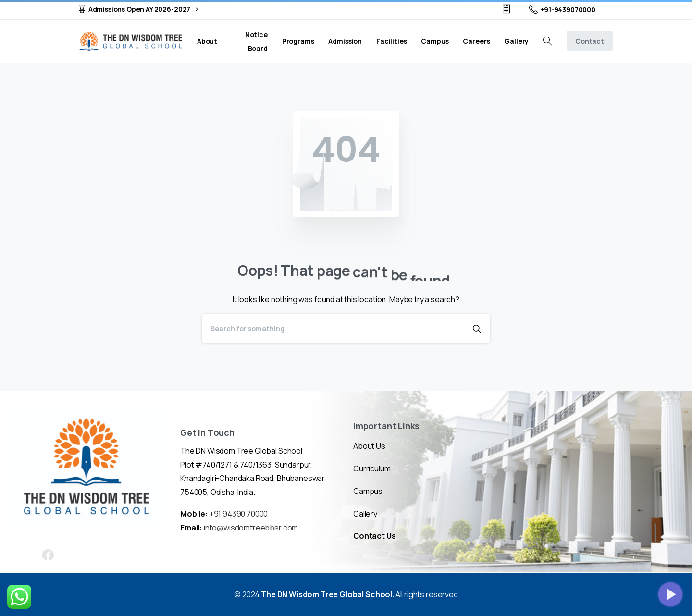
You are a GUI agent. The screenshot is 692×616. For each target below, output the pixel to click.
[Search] (333, 328)
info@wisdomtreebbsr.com (251, 528)
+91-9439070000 (562, 10)
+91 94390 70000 (239, 514)
